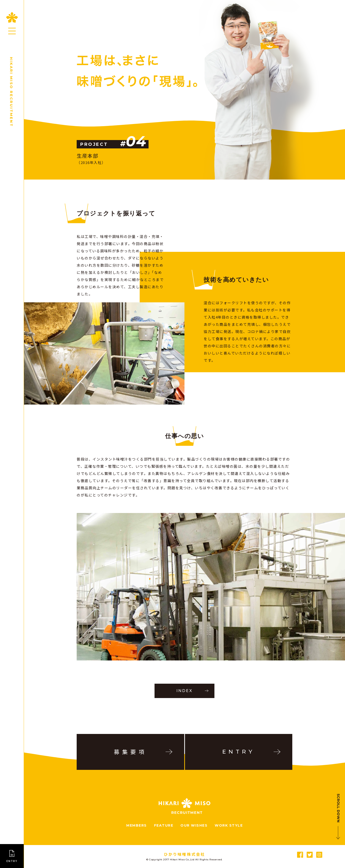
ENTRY (12, 861)
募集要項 (130, 752)
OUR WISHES (194, 825)
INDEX (185, 691)
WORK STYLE (229, 825)
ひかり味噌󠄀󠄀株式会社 (185, 854)
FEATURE (164, 825)
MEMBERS (137, 825)
